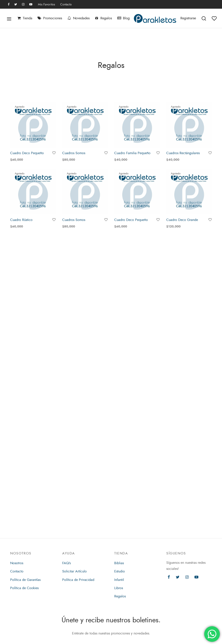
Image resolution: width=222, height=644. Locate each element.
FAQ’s (66, 563)
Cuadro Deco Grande (182, 221)
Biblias (119, 563)
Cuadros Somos (74, 153)
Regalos (103, 18)
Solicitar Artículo (74, 571)
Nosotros (17, 563)
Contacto (66, 4)
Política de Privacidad (78, 580)
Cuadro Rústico (21, 220)
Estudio (120, 571)
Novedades (78, 18)
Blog (123, 18)
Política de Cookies (24, 588)
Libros (119, 588)
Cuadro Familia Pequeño (132, 153)
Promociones (50, 18)
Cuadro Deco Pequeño (27, 153)
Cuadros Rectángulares (183, 153)
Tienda (24, 18)
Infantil (119, 580)
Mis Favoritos (47, 4)
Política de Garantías (25, 580)
